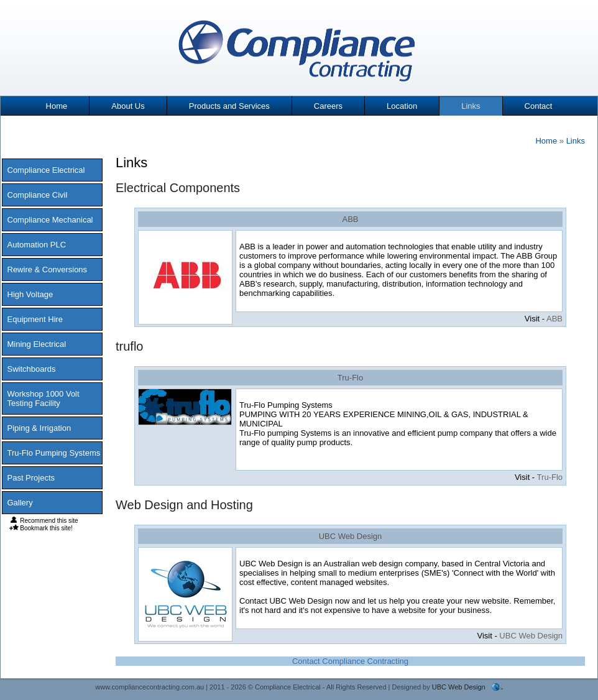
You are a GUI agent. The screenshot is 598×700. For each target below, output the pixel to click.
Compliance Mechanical (50, 220)
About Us (128, 106)
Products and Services (229, 106)
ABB (350, 219)
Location (402, 106)
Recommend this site (44, 521)
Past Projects (31, 478)
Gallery (20, 503)
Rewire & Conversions (48, 269)
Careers (328, 106)
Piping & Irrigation (39, 428)
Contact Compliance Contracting (350, 661)
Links (471, 106)
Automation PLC (37, 245)
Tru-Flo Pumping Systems (54, 453)
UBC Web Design (351, 536)
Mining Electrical (37, 344)
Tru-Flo (350, 378)
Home (57, 106)
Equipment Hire (35, 319)
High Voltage (30, 294)
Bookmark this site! (41, 528)
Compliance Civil (38, 195)
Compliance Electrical (46, 170)
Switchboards (32, 369)
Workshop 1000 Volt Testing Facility (44, 398)
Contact (539, 106)
